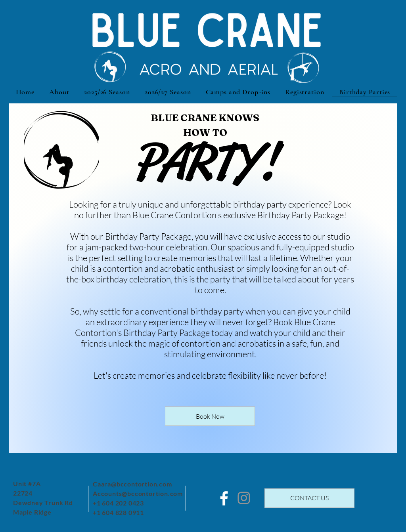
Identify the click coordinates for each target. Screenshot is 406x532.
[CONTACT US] (309, 498)
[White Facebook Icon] (224, 498)
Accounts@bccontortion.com (138, 493)
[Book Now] (210, 416)
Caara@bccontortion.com (132, 484)
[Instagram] (244, 498)
